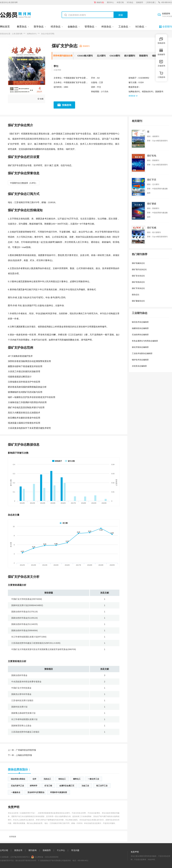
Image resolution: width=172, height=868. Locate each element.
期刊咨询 (33, 850)
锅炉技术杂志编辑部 (140, 360)
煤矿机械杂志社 (138, 263)
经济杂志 (56, 27)
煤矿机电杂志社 (138, 282)
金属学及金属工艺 (67, 786)
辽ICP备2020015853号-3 (20, 857)
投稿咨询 (67, 105)
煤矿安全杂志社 (138, 276)
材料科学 (34, 786)
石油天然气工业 (17, 786)
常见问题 (75, 850)
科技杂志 (106, 27)
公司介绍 (4, 850)
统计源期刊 (130, 56)
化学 (34, 779)
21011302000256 (52, 857)
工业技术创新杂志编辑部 (142, 353)
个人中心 (61, 850)
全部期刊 (167, 27)
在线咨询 (167, 15)
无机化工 (47, 779)
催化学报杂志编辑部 (140, 347)
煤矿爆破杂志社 (138, 301)
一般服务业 (16, 792)
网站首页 (5, 27)
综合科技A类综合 (18, 779)
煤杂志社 (136, 295)
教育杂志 (22, 27)
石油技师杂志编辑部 (140, 335)
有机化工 (62, 779)
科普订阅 (120, 2)
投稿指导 (140, 2)
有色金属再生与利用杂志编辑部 (145, 341)
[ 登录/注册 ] (151, 2)
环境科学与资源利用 (59, 792)
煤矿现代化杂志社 (139, 269)
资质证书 (18, 850)
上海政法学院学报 (20, 755)
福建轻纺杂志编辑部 (140, 328)
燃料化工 (77, 779)
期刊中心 (110, 2)
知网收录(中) (32, 34)
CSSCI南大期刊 (85, 56)
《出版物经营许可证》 (27, 813)
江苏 (101, 82)
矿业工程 (48, 786)
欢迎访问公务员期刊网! (9, 2)
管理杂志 (89, 27)
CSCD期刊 (115, 56)
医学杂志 (39, 27)
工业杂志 (123, 27)
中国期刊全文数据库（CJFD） (24, 183)
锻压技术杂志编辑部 (140, 322)
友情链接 (13, 837)
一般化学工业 (93, 779)
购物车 (100, 2)
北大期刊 (101, 56)
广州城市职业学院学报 (22, 750)
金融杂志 (73, 27)
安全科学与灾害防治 (36, 792)
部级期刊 (143, 56)
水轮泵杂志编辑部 (139, 366)
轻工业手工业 (102, 786)
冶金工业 (85, 786)
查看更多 (133, 96)
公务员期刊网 (17, 34)
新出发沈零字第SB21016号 (26, 861)
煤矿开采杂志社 (138, 288)
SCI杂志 (130, 2)
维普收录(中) (148, 92)
